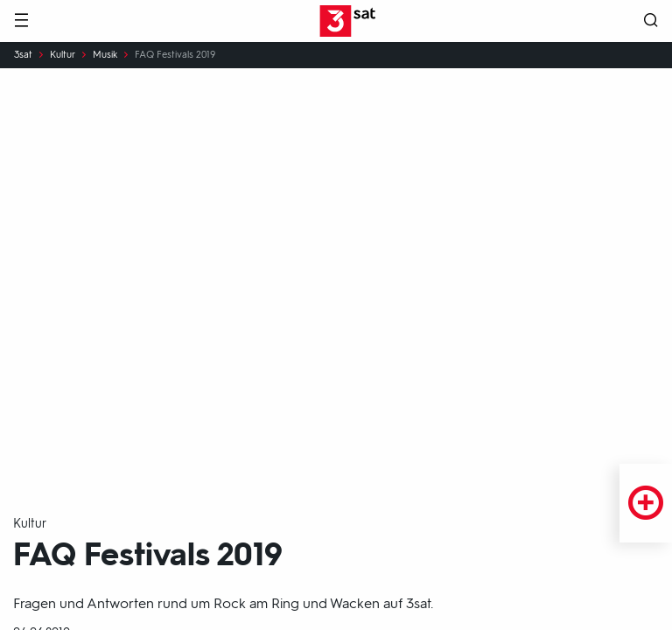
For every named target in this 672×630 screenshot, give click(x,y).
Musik (105, 55)
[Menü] (21, 21)
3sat (23, 55)
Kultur (63, 55)
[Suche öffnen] (651, 21)
